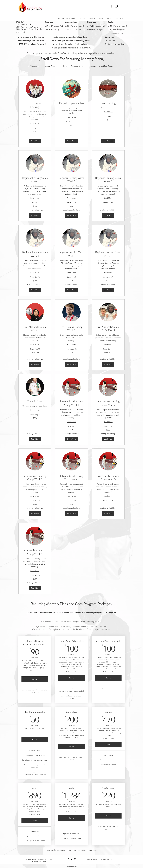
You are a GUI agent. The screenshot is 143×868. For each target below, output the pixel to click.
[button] (123, 6)
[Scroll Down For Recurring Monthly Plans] (72, 59)
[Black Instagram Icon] (116, 6)
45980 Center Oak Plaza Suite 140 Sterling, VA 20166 (39, 860)
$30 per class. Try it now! (35, 44)
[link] (34, 66)
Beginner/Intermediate (115, 44)
